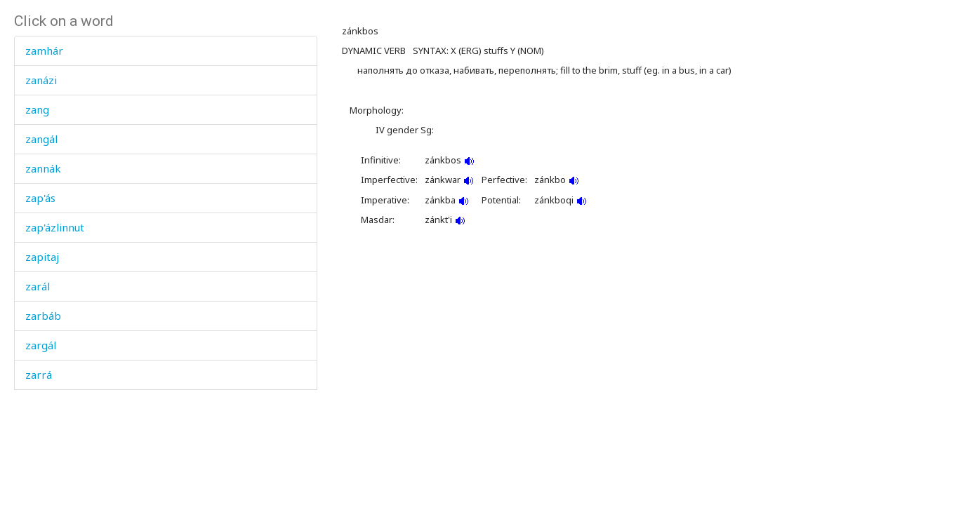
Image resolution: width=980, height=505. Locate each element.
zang (37, 109)
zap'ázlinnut (55, 227)
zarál (38, 286)
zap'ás (40, 198)
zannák (43, 168)
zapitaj (42, 257)
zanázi (41, 80)
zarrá (39, 375)
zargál (41, 345)
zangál (41, 139)
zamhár (44, 50)
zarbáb (43, 316)
